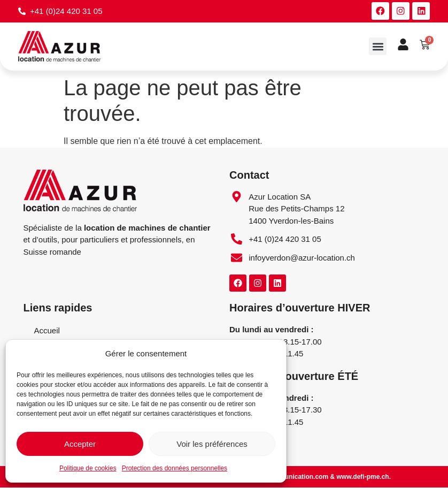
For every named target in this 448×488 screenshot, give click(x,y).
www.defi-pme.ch (362, 477)
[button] (378, 47)
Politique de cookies (88, 468)
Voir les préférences (212, 444)
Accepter (80, 444)
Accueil (47, 331)
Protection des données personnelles (175, 468)
